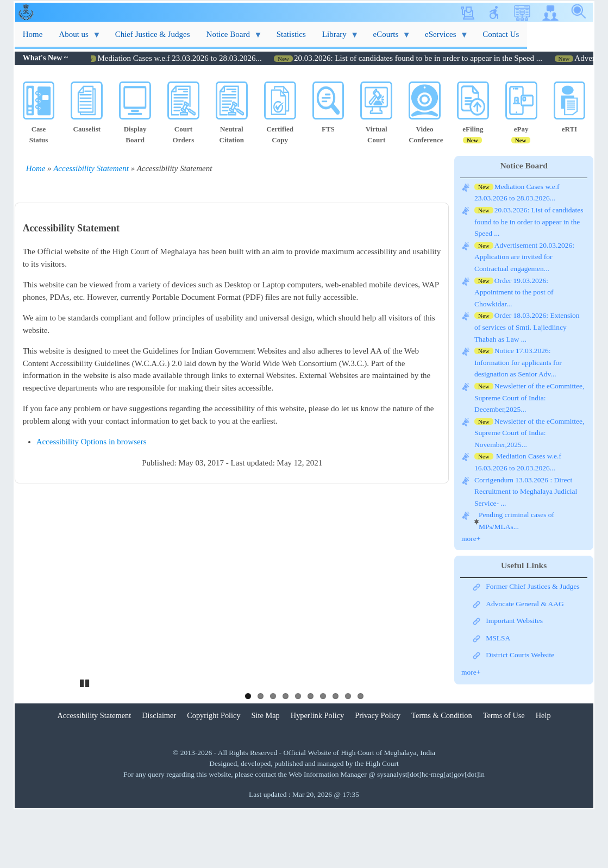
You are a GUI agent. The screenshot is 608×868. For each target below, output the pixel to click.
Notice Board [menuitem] (230, 38)
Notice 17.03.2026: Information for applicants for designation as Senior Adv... (518, 362)
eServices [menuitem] (443, 38)
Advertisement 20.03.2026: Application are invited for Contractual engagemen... (524, 257)
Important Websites (514, 621)
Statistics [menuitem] (291, 34)
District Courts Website (520, 655)
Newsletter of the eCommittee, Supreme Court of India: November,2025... (529, 433)
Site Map (266, 772)
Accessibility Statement (91, 168)
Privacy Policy (378, 772)
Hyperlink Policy (317, 772)
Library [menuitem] (336, 38)
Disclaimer (159, 772)
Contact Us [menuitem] (501, 34)
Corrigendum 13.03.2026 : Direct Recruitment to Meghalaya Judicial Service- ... (526, 492)
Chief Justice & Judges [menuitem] (153, 34)
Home (36, 168)
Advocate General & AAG (525, 604)
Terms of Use (504, 772)
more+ (471, 539)
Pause (85, 739)
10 (361, 753)
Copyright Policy (214, 772)
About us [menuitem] (76, 38)
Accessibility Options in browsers (92, 442)
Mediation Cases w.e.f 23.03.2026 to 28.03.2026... (192, 58)
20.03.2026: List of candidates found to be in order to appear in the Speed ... (431, 58)
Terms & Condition (441, 772)
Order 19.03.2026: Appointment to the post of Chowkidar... (514, 292)
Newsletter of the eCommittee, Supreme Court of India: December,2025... (529, 398)
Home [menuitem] (33, 34)
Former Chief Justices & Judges (532, 586)
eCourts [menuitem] (388, 38)
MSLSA (498, 638)
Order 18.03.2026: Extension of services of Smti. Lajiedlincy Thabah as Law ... (527, 327)
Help (543, 772)
